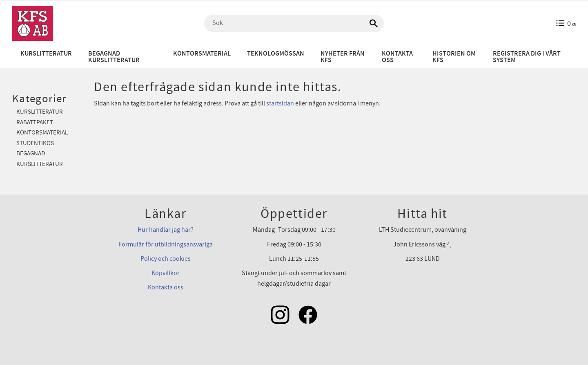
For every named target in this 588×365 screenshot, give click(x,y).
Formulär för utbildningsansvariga (166, 244)
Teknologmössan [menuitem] (276, 54)
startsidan (280, 103)
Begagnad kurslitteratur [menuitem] (114, 57)
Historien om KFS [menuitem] (454, 57)
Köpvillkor (166, 273)
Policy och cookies (166, 259)
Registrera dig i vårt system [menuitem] (527, 57)
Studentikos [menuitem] (35, 143)
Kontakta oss (166, 287)
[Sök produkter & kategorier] (294, 23)
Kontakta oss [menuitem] (397, 57)
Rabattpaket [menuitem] (35, 122)
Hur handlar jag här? (166, 230)
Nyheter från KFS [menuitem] (343, 57)
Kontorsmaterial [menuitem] (202, 54)
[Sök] (374, 23)
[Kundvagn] (566, 23)
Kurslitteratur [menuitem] (46, 54)
